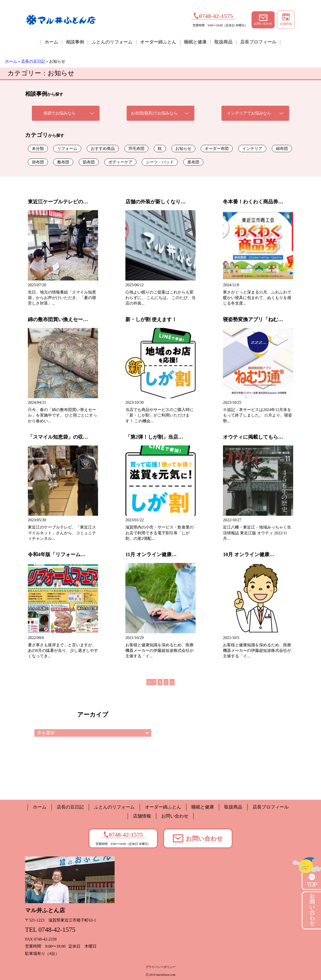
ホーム (51, 42)
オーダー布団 (217, 149)
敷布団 (63, 162)
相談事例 (75, 42)
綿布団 (282, 149)
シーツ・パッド (160, 162)
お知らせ (183, 149)
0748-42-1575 (213, 16)
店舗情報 (286, 19)
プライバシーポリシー (160, 967)
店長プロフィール (258, 42)
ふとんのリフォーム (112, 42)
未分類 (38, 149)
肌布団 (89, 162)
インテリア (252, 149)
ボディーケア (120, 162)
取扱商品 (223, 42)
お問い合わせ (263, 20)
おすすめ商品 (103, 149)
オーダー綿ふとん (158, 42)
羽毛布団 (136, 149)
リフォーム (67, 149)
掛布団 (38, 162)
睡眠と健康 (195, 42)
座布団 (193, 162)
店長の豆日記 (33, 61)
